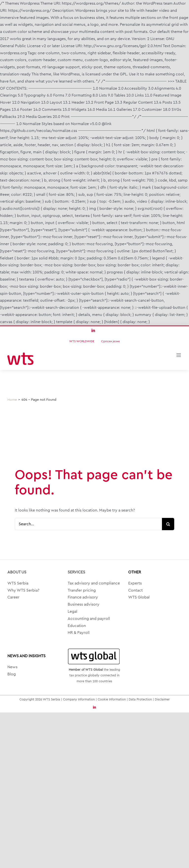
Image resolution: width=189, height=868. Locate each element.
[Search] (168, 524)
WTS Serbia (18, 583)
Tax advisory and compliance (94, 583)
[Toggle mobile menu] (179, 355)
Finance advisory (83, 597)
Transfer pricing (82, 590)
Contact (135, 590)
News (12, 667)
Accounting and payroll (89, 619)
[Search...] (88, 524)
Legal (72, 612)
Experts (135, 583)
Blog (12, 674)
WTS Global (139, 597)
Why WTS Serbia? (23, 590)
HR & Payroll (79, 633)
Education (77, 626)
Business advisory (84, 604)
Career (13, 597)
